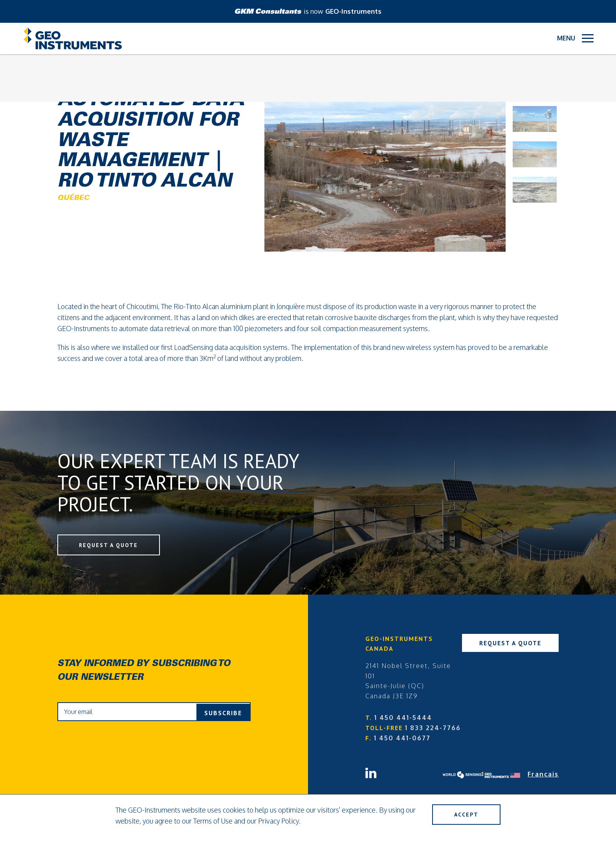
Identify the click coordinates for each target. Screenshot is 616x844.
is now (308, 11)
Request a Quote (111, 545)
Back (69, 75)
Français (543, 775)
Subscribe (223, 713)
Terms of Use (213, 821)
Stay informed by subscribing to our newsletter (144, 671)
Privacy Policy (278, 821)
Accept (464, 815)
